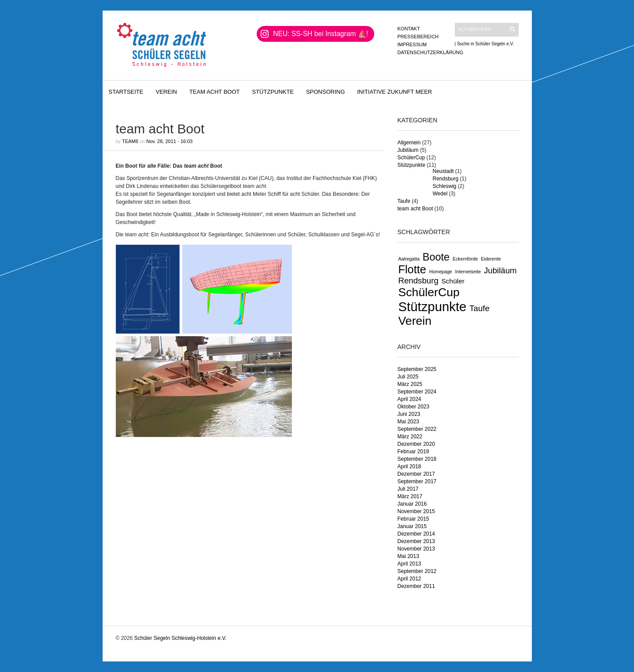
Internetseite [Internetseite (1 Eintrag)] (468, 272)
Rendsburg (446, 179)
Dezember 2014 (416, 534)
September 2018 (417, 459)
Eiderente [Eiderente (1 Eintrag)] (491, 259)
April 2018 (409, 466)
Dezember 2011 (416, 586)
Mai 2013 (408, 556)
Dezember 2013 (416, 541)
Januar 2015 (412, 526)
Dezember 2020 (416, 444)
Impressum (412, 44)
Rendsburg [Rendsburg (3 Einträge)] (418, 281)
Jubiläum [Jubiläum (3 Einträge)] (500, 270)
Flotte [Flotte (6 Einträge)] (412, 269)
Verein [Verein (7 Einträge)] (415, 321)
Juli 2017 (408, 489)
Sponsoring (325, 92)
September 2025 (417, 369)
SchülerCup (411, 158)
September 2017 (417, 481)
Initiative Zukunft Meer (394, 92)
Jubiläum (408, 150)
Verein (166, 92)
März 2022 (410, 437)
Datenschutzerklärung (431, 52)
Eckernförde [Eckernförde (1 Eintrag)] (465, 259)
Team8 (130, 141)
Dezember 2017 (416, 474)
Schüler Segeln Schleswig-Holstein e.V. (181, 638)
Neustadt (443, 171)
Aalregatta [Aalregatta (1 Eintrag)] (409, 259)
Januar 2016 (412, 504)
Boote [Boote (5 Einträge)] (436, 257)
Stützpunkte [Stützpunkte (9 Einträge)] (433, 307)
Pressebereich (418, 37)
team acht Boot (215, 92)
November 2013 (416, 549)
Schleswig (445, 186)
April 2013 (409, 564)
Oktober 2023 (414, 407)
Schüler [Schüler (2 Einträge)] (453, 281)
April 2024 (409, 399)
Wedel (440, 194)
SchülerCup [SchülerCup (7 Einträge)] (429, 292)
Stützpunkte (273, 92)
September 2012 (417, 571)
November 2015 (416, 511)
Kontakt (409, 29)
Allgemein (409, 143)
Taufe (404, 201)
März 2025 (410, 384)
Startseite (126, 92)
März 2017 (410, 496)
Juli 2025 (408, 377)
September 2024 (417, 392)
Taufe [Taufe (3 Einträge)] (479, 308)
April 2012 (409, 579)
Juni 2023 (409, 414)
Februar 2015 (413, 519)
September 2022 (417, 429)
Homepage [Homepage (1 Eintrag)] (441, 272)
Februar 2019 (413, 452)
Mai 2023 (408, 422)
